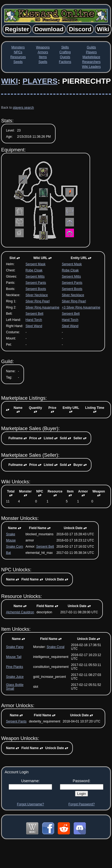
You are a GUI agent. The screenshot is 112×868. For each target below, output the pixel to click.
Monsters (18, 47)
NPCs (18, 52)
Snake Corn (14, 547)
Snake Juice (15, 677)
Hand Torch (34, 320)
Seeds (18, 62)
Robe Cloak (34, 270)
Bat (8, 553)
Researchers (91, 62)
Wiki (9, 81)
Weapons (43, 47)
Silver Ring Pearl (38, 301)
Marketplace (91, 57)
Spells (43, 62)
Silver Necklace (37, 295)
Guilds (91, 47)
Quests (65, 57)
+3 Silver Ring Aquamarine (81, 307)
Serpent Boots (36, 289)
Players (91, 52)
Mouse (11, 540)
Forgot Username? (30, 804)
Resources (18, 57)
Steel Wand (34, 326)
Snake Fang (15, 647)
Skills (65, 47)
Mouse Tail (14, 657)
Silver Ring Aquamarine (43, 307)
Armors (43, 52)
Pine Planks (14, 667)
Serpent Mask (36, 264)
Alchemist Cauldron (20, 612)
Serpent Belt (35, 314)
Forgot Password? (81, 804)
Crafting (65, 52)
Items (43, 57)
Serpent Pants (36, 283)
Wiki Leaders (91, 67)
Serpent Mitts (35, 277)
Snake (11, 534)
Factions (65, 62)
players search (23, 108)
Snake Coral (56, 647)
